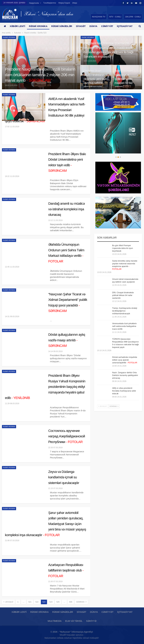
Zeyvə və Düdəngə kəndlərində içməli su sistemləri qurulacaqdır (64, 477)
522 (37, 602)
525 (58, 602)
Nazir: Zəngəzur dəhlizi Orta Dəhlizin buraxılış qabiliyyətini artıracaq (125, 375)
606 (71, 602)
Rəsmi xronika (39, 26)
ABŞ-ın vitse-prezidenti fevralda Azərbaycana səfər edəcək (124, 391)
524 (51, 602)
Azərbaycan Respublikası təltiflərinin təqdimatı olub (66, 570)
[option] (118, 133)
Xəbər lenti (18, 26)
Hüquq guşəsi (64, 3)
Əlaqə (75, 3)
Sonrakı (81, 602)
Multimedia (55, 621)
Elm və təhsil (74, 621)
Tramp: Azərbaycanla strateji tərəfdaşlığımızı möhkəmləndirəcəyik (125, 311)
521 (30, 602)
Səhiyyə (91, 621)
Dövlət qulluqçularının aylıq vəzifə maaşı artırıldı (67, 340)
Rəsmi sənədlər (63, 26)
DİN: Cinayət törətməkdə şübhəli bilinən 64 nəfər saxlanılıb (123, 295)
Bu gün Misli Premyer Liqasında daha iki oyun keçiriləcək (123, 248)
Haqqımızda (34, 3)
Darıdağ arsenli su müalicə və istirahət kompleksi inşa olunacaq (67, 209)
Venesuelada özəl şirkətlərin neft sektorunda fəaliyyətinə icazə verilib (124, 326)
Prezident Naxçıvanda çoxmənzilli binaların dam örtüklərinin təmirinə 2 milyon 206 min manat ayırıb (40, 75)
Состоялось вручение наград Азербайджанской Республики (67, 436)
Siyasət (83, 26)
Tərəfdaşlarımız (50, 3)
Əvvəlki (8, 602)
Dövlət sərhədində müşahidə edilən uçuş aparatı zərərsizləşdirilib (125, 360)
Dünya (96, 26)
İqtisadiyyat (125, 612)
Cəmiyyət (110, 26)
